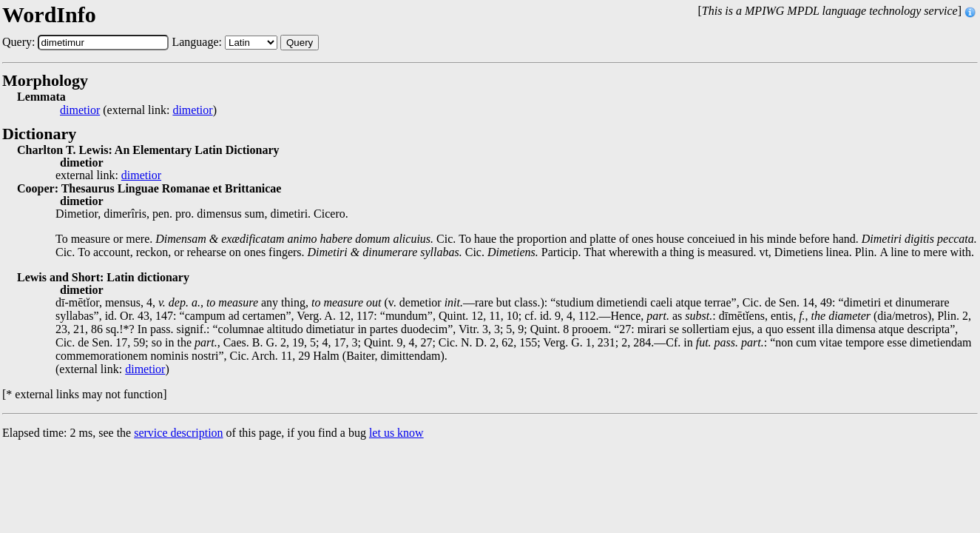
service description (178, 433)
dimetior (80, 110)
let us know (396, 433)
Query (300, 43)
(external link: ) (138, 110)
